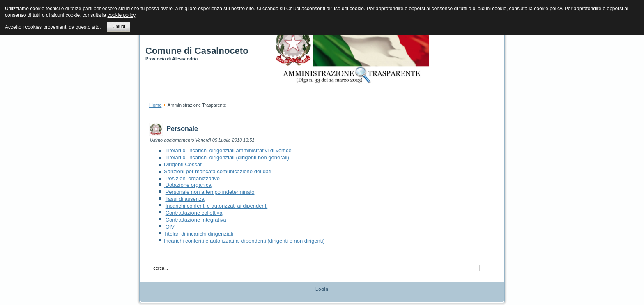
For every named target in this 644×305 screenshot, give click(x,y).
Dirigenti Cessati (183, 164)
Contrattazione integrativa (196, 220)
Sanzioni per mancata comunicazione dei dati (218, 171)
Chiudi (118, 26)
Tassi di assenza (185, 199)
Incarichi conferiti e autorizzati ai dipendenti (217, 206)
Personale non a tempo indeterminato (210, 192)
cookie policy (121, 15)
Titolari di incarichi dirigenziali (199, 234)
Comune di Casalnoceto (197, 51)
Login (322, 289)
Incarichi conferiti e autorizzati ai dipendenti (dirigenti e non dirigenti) (244, 241)
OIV (170, 227)
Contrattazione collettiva (194, 213)
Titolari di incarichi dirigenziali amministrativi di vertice (228, 150)
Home (155, 105)
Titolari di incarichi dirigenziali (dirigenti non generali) (227, 157)
